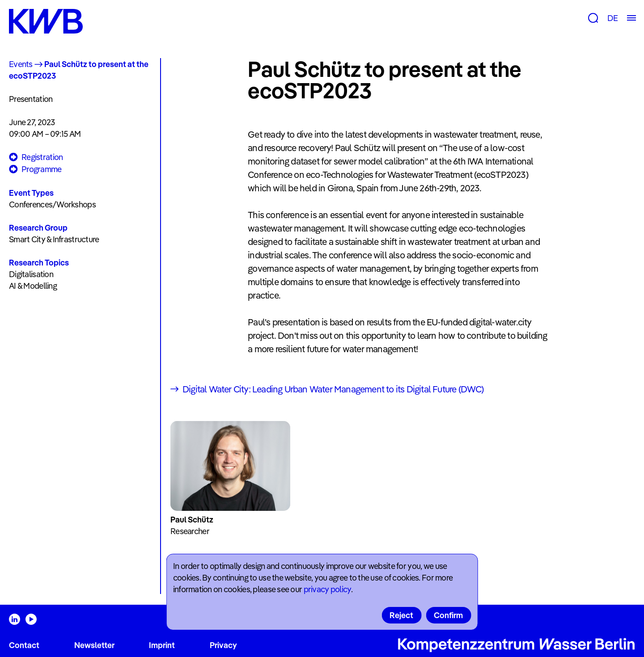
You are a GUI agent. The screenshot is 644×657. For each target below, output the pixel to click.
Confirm (448, 615)
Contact (24, 645)
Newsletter (94, 645)
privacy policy (327, 589)
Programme (35, 170)
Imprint (162, 645)
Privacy (223, 645)
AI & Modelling (33, 286)
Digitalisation (31, 274)
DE (612, 18)
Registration (36, 158)
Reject (401, 615)
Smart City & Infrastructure (54, 239)
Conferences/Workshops (52, 204)
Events (21, 64)
